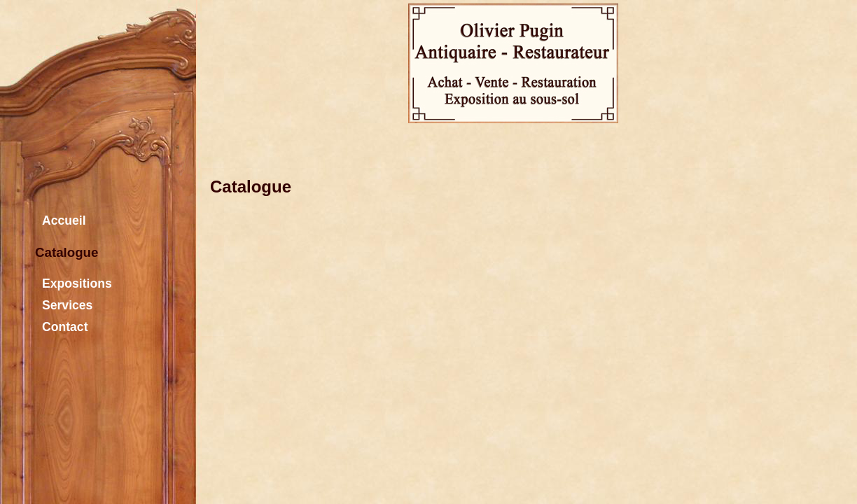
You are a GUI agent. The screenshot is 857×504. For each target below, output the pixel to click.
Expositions (74, 282)
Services (64, 303)
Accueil (61, 219)
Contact (62, 325)
